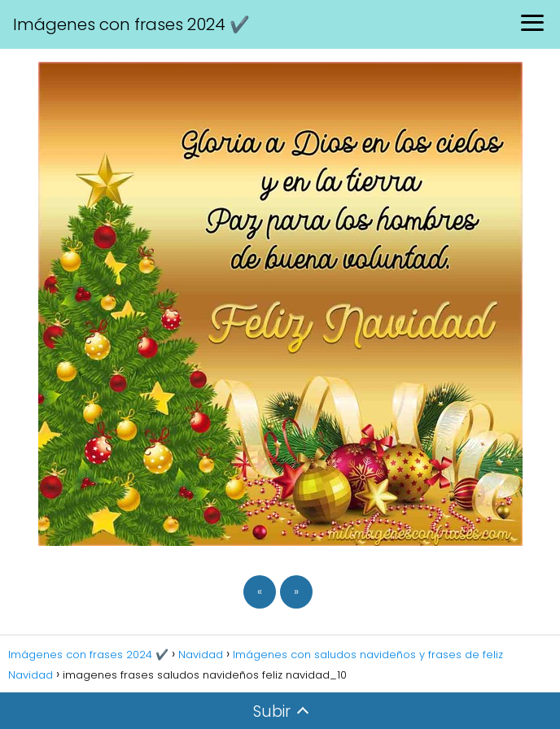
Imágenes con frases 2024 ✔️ (131, 24)
